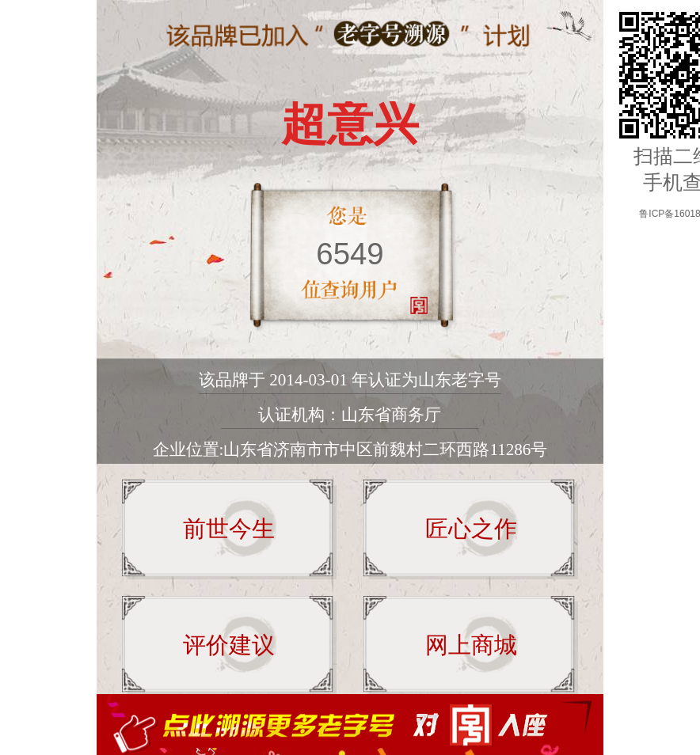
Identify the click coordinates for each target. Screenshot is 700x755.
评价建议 (229, 645)
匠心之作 (471, 529)
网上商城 (471, 645)
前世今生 (229, 529)
